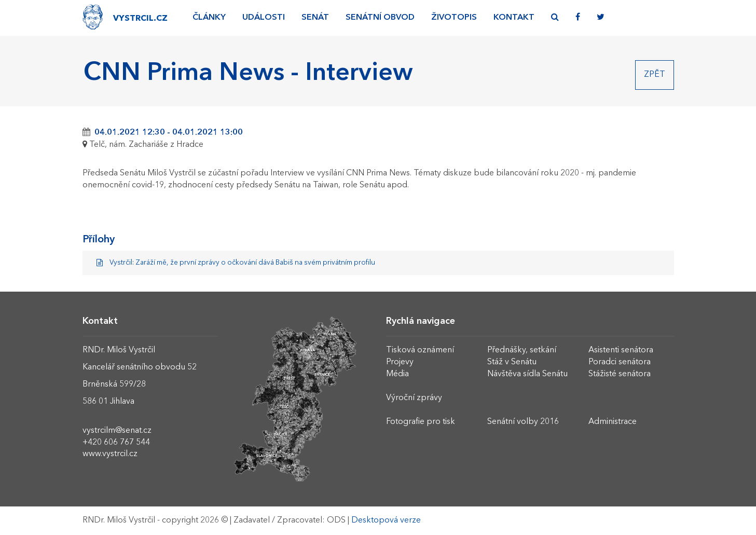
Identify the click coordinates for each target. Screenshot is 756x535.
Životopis (454, 18)
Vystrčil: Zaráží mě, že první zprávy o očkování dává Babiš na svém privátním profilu (236, 263)
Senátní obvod (380, 18)
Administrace (613, 422)
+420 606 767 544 (116, 443)
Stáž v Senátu (512, 362)
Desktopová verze (386, 520)
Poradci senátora (620, 362)
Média (397, 374)
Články (209, 18)
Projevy (400, 362)
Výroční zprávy (414, 398)
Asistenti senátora (621, 350)
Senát (315, 18)
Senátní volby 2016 (523, 422)
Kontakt (514, 18)
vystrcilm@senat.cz (117, 431)
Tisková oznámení (420, 350)
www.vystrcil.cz (110, 454)
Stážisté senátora (620, 374)
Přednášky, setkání (522, 350)
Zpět (655, 75)
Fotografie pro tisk (421, 422)
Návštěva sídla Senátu (527, 374)
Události (264, 18)
